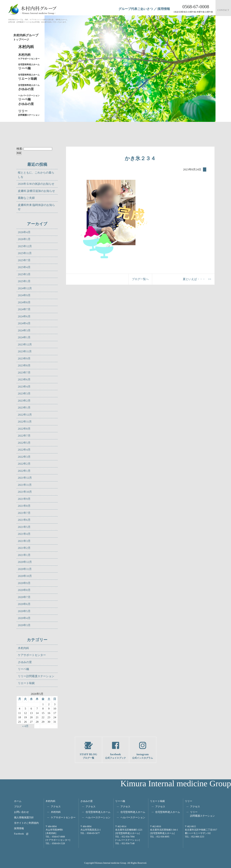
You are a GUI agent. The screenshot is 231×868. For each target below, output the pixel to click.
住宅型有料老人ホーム (98, 812)
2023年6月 (24, 380)
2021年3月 (24, 541)
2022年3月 (24, 457)
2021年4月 (24, 534)
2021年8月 (24, 506)
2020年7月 (24, 597)
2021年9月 (24, 499)
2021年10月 (25, 492)
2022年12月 (25, 415)
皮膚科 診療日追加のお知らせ (36, 191)
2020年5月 (24, 611)
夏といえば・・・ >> (197, 279)
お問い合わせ (21, 812)
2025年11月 (25, 253)
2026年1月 (24, 239)
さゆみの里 (25, 662)
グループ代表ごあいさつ (136, 9)
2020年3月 (24, 625)
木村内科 (23, 648)
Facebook (19, 834)
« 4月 (25, 726)
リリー (189, 801)
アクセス (56, 806)
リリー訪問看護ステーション (36, 676)
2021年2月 (24, 548)
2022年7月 (24, 436)
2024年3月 (24, 330)
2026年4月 (24, 232)
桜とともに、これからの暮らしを (36, 175)
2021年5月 (24, 527)
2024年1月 (24, 337)
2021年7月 (24, 513)
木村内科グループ (28, 37)
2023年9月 (24, 359)
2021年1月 (24, 555)
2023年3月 (24, 394)
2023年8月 (24, 365)
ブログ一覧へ (140, 279)
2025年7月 (24, 260)
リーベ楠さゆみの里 (30, 100)
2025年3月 (24, 274)
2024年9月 (24, 295)
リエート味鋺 (30, 77)
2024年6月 (24, 316)
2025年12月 (25, 246)
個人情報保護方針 (24, 817)
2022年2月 (24, 464)
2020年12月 (25, 562)
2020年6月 (24, 604)
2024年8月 (24, 302)
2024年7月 (24, 309)
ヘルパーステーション (98, 817)
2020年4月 (24, 618)
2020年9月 (24, 583)
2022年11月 (25, 422)
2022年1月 (24, 471)
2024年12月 (25, 288)
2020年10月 (25, 576)
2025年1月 (24, 281)
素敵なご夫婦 (26, 198)
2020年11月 (25, 569)
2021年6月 (24, 520)
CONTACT (223, 10)
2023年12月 (25, 345)
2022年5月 (24, 443)
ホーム (18, 801)
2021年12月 (25, 478)
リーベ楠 (30, 67)
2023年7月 (24, 373)
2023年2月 (24, 401)
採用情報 (164, 9)
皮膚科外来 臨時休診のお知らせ (36, 207)
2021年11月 (25, 485)
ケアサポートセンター (32, 655)
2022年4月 (24, 450)
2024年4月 (24, 323)
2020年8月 (24, 590)
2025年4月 (24, 267)
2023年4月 (24, 387)
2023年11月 (25, 351)
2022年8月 (24, 429)
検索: (20, 149)
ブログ (18, 806)
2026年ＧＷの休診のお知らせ (36, 184)
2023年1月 (24, 408)
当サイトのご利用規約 (26, 823)
